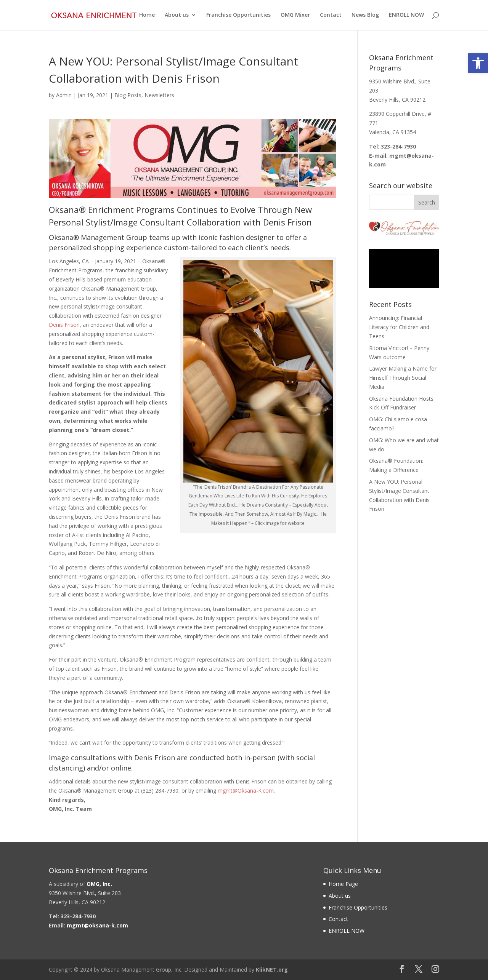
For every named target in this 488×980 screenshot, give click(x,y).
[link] (478, 63)
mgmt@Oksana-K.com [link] (246, 791)
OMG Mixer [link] (295, 16)
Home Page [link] (343, 884)
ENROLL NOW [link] (406, 16)
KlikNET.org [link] (272, 970)
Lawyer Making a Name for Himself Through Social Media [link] (403, 378)
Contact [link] (331, 16)
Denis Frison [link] (64, 325)
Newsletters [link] (159, 95)
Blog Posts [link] (128, 95)
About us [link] (177, 16)
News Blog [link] (365, 16)
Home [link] (147, 16)
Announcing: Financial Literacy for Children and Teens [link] (399, 327)
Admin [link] (64, 95)
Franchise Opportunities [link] (238, 16)
